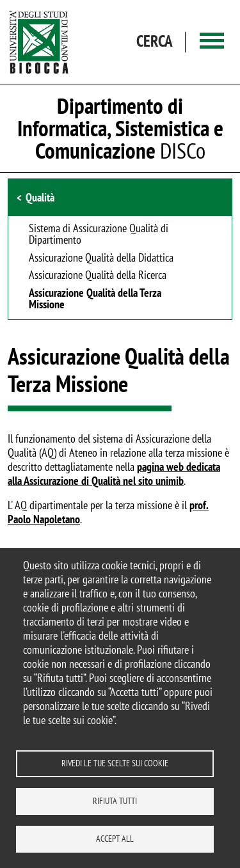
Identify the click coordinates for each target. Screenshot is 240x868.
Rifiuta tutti (115, 801)
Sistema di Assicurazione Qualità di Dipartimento (99, 235)
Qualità (40, 197)
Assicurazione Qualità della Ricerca (98, 276)
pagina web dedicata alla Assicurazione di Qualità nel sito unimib (114, 474)
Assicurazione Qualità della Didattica (101, 258)
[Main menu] (212, 42)
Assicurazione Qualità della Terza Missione (95, 299)
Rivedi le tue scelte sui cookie (115, 763)
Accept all (115, 839)
